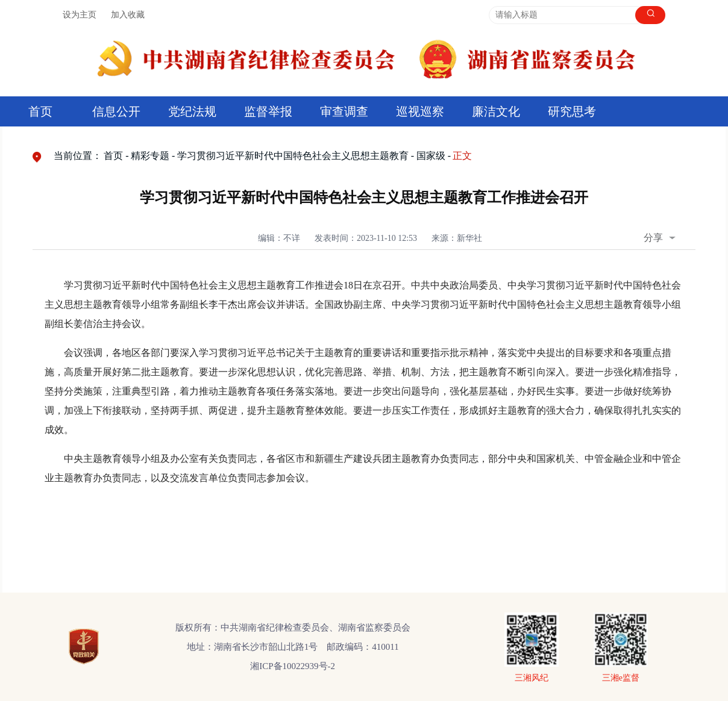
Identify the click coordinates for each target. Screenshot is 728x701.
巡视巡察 (420, 111)
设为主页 (80, 15)
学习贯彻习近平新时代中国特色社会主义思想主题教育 (293, 156)
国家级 (431, 156)
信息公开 (116, 111)
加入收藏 (128, 15)
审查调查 (344, 111)
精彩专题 (150, 156)
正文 (462, 156)
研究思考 (572, 111)
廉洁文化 (496, 111)
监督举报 (268, 111)
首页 (40, 111)
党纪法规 (192, 111)
